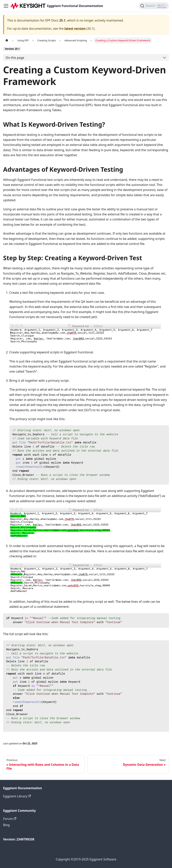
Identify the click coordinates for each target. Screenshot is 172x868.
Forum (10, 819)
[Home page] (7, 40)
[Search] (154, 6)
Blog (6, 825)
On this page (15, 58)
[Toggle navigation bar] (6, 6)
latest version (75, 29)
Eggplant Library (17, 796)
